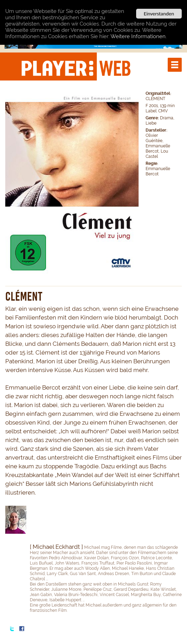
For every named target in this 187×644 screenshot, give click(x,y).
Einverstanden (159, 14)
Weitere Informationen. (139, 36)
